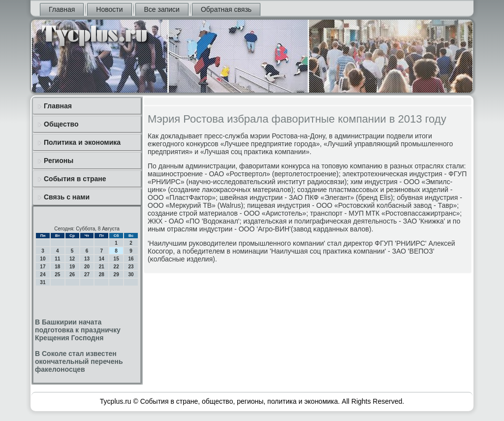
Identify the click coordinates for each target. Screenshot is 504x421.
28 (102, 275)
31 (43, 282)
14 (102, 259)
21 (102, 267)
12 (72, 259)
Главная (62, 9)
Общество (61, 124)
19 (72, 267)
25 (57, 275)
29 (116, 275)
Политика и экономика (82, 142)
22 (116, 267)
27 (87, 275)
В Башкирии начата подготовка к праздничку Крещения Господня (78, 330)
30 (131, 275)
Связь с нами (67, 197)
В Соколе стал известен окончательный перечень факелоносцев (79, 361)
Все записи (162, 9)
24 (43, 275)
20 (87, 267)
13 (87, 259)
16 (131, 259)
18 (57, 267)
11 (57, 259)
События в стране (75, 179)
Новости (109, 9)
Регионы (59, 161)
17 (43, 267)
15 (116, 259)
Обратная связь (226, 9)
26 (72, 275)
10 (43, 259)
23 (131, 267)
